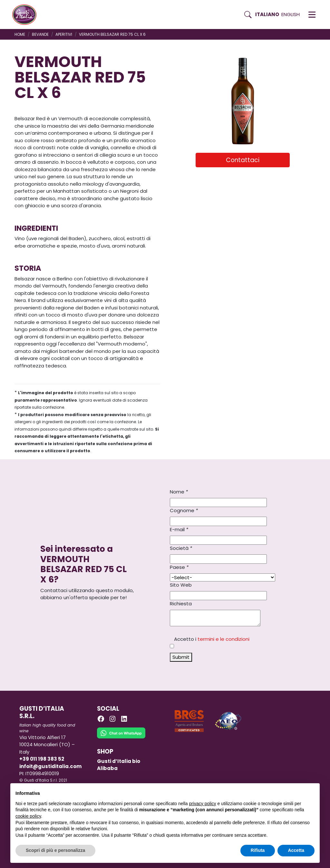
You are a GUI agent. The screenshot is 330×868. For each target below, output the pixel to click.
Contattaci (243, 160)
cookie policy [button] (28, 816)
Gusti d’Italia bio (119, 761)
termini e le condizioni (223, 639)
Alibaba (107, 768)
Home (20, 34)
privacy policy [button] (203, 804)
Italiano (267, 14)
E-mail (179, 529)
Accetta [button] (296, 850)
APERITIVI (64, 34)
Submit (181, 657)
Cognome (184, 510)
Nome (179, 492)
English (291, 14)
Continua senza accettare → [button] (285, 791)
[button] (312, 15)
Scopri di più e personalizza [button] (55, 850)
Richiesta (181, 604)
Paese (179, 567)
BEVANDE (40, 34)
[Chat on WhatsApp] (121, 737)
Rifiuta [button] (258, 850)
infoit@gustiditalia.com (50, 766)
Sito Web (181, 585)
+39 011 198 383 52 (42, 759)
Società (181, 548)
